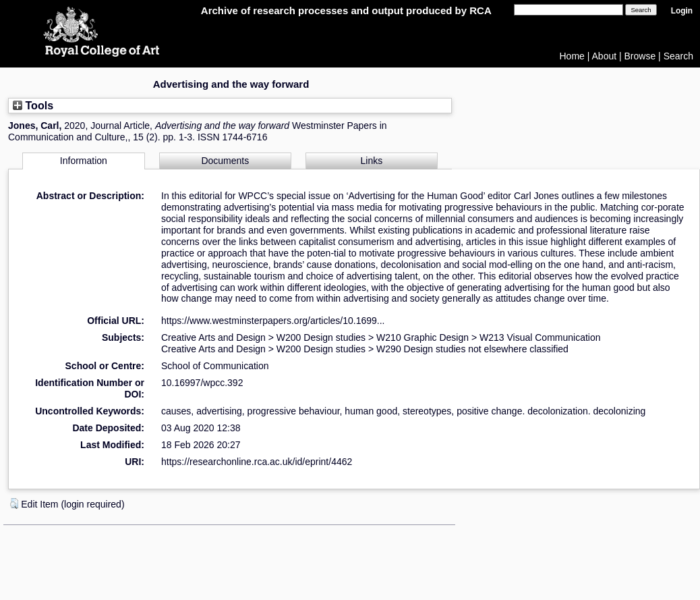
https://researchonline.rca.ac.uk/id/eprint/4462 (257, 462)
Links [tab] (372, 161)
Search (678, 56)
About (605, 56)
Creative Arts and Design (213, 337)
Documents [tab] (225, 161)
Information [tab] (84, 161)
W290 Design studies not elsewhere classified (472, 349)
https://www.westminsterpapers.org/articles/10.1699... (273, 321)
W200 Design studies (321, 337)
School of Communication (215, 366)
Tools (33, 105)
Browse (640, 56)
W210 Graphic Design (422, 337)
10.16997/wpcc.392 (202, 383)
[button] (14, 503)
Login (682, 11)
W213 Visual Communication (540, 337)
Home (572, 56)
